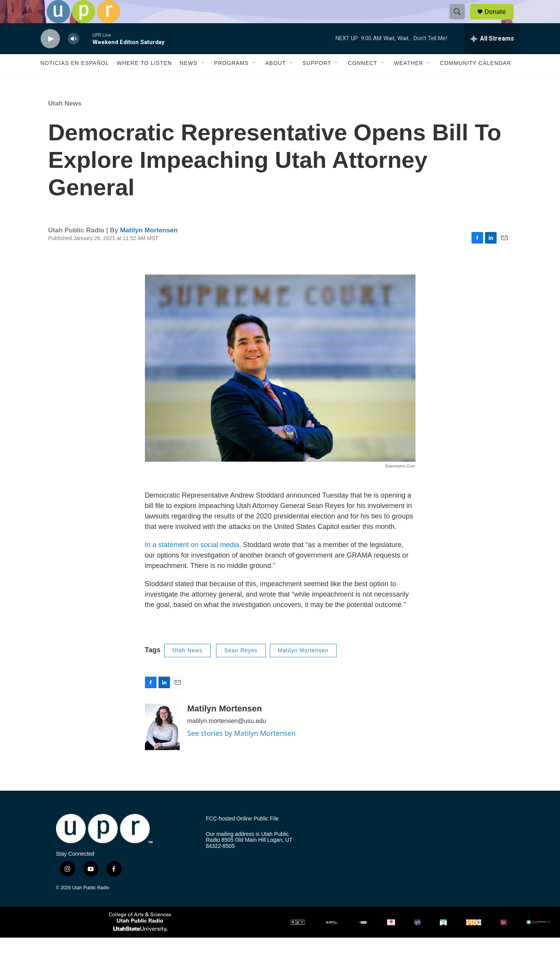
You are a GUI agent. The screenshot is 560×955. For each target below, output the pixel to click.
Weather (409, 80)
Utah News (65, 121)
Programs (231, 80)
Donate (500, 20)
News (189, 80)
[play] (50, 56)
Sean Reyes (241, 668)
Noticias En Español (75, 80)
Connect (363, 80)
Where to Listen (144, 80)
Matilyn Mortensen (149, 248)
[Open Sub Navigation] (203, 80)
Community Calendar (475, 80)
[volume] (73, 56)
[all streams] (492, 56)
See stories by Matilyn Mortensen (242, 750)
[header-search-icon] (461, 20)
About (275, 80)
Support (317, 80)
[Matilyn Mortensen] (162, 744)
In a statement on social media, (193, 562)
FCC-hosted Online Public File (242, 836)
